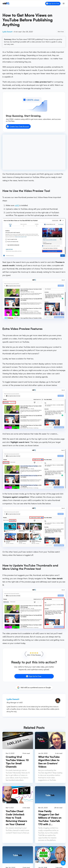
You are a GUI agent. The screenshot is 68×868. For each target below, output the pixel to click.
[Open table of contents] (63, 863)
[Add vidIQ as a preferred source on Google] (34, 688)
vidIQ (17, 205)
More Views (61, 32)
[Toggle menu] (64, 3)
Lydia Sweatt (7, 32)
